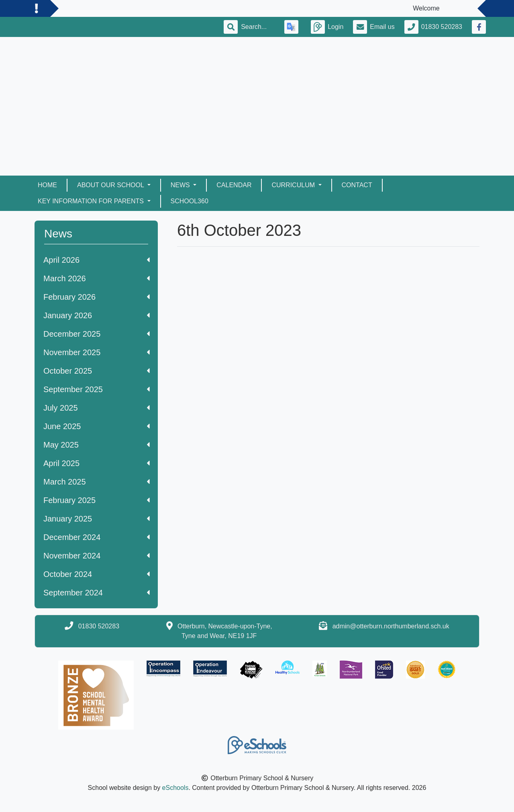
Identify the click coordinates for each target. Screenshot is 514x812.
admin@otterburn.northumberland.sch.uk (391, 626)
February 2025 (97, 500)
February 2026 (97, 297)
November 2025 (97, 352)
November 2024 (97, 556)
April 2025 (97, 463)
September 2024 (97, 593)
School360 (190, 201)
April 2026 (97, 260)
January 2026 (97, 315)
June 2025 (97, 426)
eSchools (175, 788)
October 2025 (97, 371)
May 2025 (97, 445)
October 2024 (97, 574)
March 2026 (97, 278)
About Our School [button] (111, 185)
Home (47, 185)
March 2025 (97, 482)
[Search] (258, 27)
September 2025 (97, 389)
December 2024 (97, 537)
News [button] (181, 185)
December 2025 (97, 334)
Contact (357, 185)
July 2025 (97, 408)
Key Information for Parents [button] (92, 201)
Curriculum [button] (294, 185)
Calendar (234, 185)
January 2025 (97, 519)
